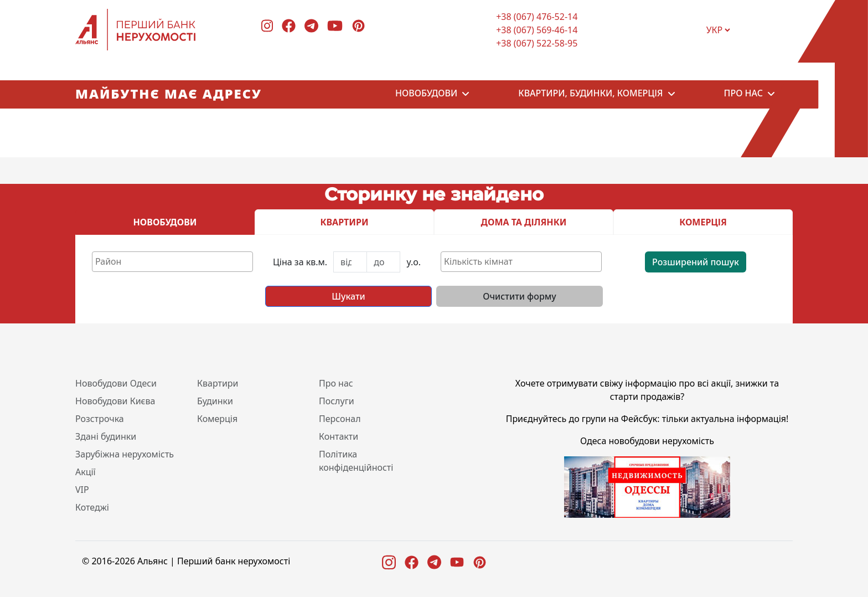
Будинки (215, 401)
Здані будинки (106, 436)
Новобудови (426, 95)
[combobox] (172, 262)
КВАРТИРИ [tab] (344, 222)
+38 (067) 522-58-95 (537, 43)
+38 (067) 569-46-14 (537, 30)
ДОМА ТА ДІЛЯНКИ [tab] (524, 222)
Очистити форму (520, 296)
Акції (86, 472)
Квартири (218, 383)
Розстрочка (100, 419)
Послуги (337, 401)
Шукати (348, 296)
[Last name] (383, 262)
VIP (82, 490)
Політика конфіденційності (356, 461)
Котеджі (92, 507)
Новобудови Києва (115, 401)
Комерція (217, 419)
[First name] (350, 262)
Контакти (339, 436)
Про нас (743, 95)
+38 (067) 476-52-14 (537, 17)
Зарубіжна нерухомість (125, 454)
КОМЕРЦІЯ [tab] (703, 222)
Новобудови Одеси (116, 383)
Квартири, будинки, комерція (590, 95)
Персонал (340, 419)
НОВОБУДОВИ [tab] (165, 222)
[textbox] (175, 261)
